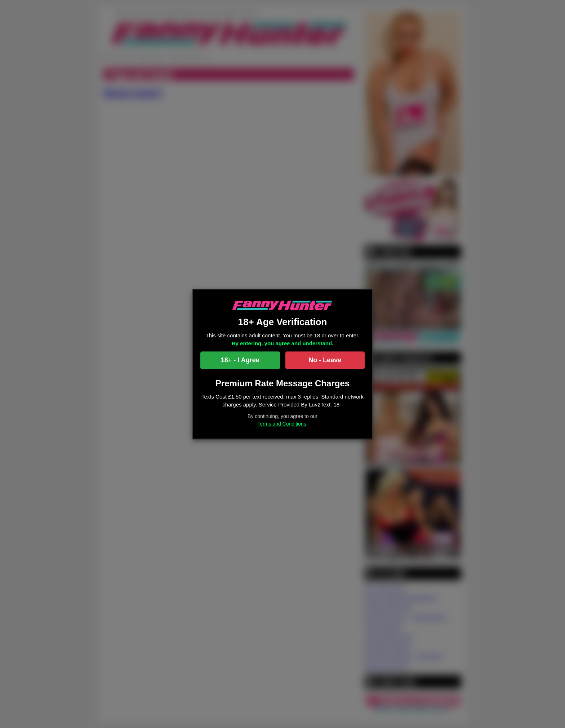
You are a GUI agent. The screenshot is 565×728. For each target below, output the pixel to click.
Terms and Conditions (282, 424)
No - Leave (325, 360)
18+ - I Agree (240, 360)
